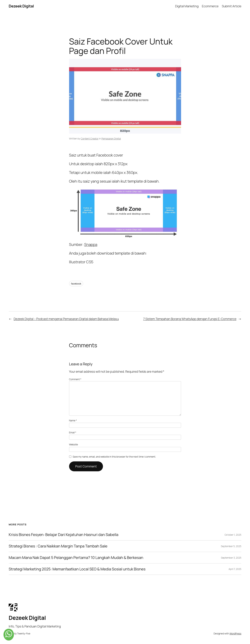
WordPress (235, 633)
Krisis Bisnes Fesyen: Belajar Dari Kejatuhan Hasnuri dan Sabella (64, 535)
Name (73, 420)
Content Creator (90, 139)
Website (74, 444)
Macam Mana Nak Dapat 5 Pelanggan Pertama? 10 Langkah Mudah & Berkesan (76, 558)
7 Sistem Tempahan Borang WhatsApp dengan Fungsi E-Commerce (190, 319)
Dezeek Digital (21, 6)
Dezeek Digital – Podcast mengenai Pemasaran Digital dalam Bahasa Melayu (66, 319)
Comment (75, 379)
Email (73, 432)
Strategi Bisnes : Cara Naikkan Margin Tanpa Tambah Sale (58, 546)
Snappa (91, 245)
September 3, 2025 (231, 558)
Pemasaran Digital (111, 139)
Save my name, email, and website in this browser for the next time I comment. (114, 457)
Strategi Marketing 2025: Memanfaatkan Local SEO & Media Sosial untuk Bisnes (77, 569)
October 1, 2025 (233, 535)
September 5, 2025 (231, 546)
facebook (76, 284)
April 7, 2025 (235, 569)
